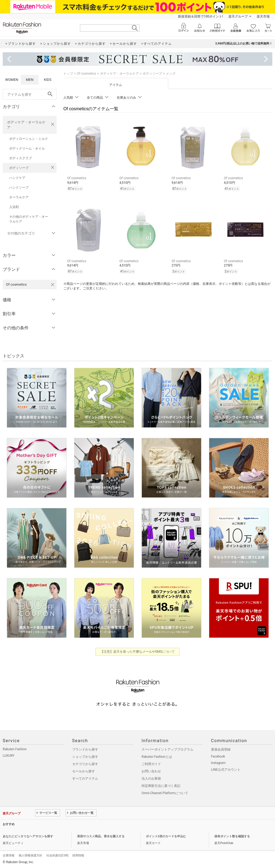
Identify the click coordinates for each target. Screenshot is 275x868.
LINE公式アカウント (226, 770)
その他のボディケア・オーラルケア (29, 219)
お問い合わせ (151, 771)
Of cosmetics (86, 74)
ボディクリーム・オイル (27, 148)
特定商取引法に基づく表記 (161, 786)
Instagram (218, 763)
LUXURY (9, 756)
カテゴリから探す (85, 764)
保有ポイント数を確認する (232, 836)
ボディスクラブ (20, 158)
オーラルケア (19, 197)
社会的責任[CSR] (57, 855)
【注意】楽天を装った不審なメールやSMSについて (138, 652)
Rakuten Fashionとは (157, 757)
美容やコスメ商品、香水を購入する (101, 836)
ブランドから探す (85, 749)
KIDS (48, 80)
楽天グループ (238, 16)
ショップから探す (85, 757)
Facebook (218, 756)
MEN (30, 80)
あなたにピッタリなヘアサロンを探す (28, 836)
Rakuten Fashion (15, 749)
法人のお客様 (151, 779)
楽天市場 (263, 16)
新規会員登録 (221, 749)
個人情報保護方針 (30, 855)
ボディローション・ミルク (29, 139)
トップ (68, 74)
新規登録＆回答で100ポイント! (200, 16)
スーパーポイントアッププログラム (167, 749)
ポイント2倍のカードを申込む (166, 836)
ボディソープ (19, 168)
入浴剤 (14, 207)
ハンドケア (17, 178)
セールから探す (84, 771)
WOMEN (12, 80)
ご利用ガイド (151, 764)
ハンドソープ (19, 188)
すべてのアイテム (85, 779)
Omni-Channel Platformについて (165, 793)
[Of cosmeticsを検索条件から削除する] (53, 285)
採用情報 (78, 855)
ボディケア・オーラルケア (26, 125)
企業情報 (9, 855)
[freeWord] (30, 94)
